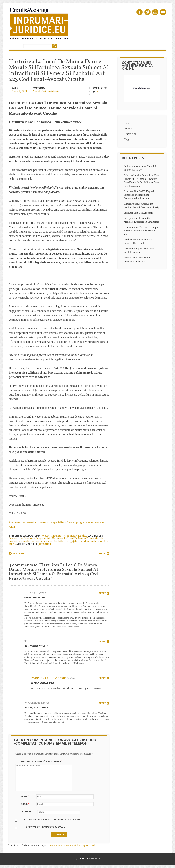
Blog (126, 139)
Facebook (140, 12)
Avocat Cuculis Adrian (46, 91)
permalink (45, 544)
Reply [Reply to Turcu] (102, 641)
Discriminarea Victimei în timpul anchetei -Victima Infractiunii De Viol (141, 231)
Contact (128, 128)
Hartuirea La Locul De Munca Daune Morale (78, 539)
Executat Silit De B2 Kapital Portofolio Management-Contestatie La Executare (139, 195)
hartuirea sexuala (42, 541)
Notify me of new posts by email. (44, 827)
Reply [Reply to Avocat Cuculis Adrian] (102, 678)
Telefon (26, 812)
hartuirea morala (19, 541)
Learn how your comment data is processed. (72, 845)
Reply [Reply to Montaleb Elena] (102, 703)
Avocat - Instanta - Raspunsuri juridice (64, 536)
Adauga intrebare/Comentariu (42, 761)
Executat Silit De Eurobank (138, 213)
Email (163, 12)
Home (127, 123)
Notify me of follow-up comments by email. (52, 819)
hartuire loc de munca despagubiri (30, 539)
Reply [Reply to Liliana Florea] (102, 593)
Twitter (147, 12)
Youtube (155, 12)
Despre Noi (130, 134)
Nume (25, 796)
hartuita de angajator (66, 541)
